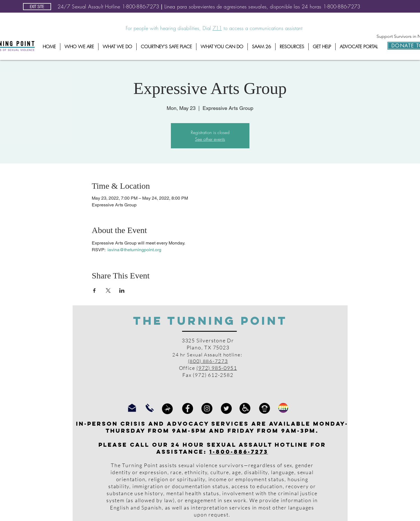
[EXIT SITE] (37, 7)
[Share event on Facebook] (94, 291)
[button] (79, 47)
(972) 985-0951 (217, 368)
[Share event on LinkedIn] (122, 291)
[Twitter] (226, 408)
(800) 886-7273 (208, 361)
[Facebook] (188, 408)
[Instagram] (207, 408)
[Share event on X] (108, 291)
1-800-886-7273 (239, 452)
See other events (210, 139)
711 (217, 28)
